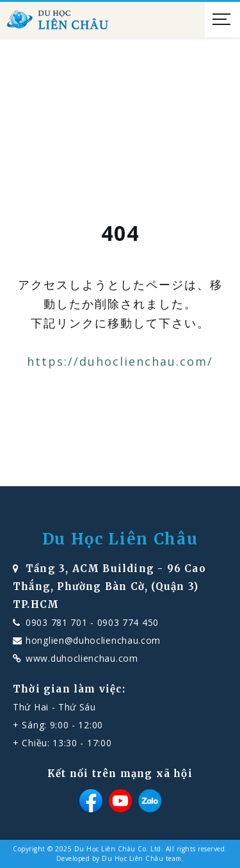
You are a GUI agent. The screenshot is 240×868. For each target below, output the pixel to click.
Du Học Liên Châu (120, 539)
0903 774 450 (128, 622)
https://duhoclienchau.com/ (120, 361)
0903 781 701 (56, 622)
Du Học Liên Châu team (142, 858)
